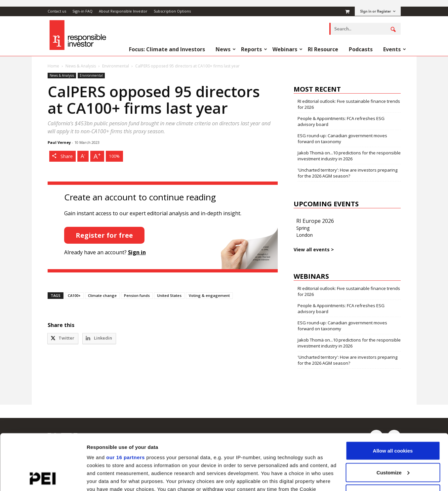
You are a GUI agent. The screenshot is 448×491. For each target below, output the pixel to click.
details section (317, 460)
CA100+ (74, 295)
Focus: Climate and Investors (167, 49)
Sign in (137, 252)
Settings (97, 478)
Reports (254, 49)
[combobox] (365, 29)
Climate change (102, 295)
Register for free (104, 235)
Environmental (116, 66)
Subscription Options (172, 11)
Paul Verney (59, 142)
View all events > (314, 249)
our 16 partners (125, 405)
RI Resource (323, 49)
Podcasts (361, 49)
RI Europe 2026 (315, 221)
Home (53, 66)
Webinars (287, 49)
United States (169, 295)
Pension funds (137, 295)
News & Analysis (81, 66)
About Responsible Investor (123, 11)
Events (395, 49)
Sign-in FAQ (82, 11)
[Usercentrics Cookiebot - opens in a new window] (43, 478)
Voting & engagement (209, 295)
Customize (393, 420)
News (226, 49)
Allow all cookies (393, 398)
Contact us (57, 11)
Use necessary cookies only (393, 442)
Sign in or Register (378, 11)
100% (114, 156)
